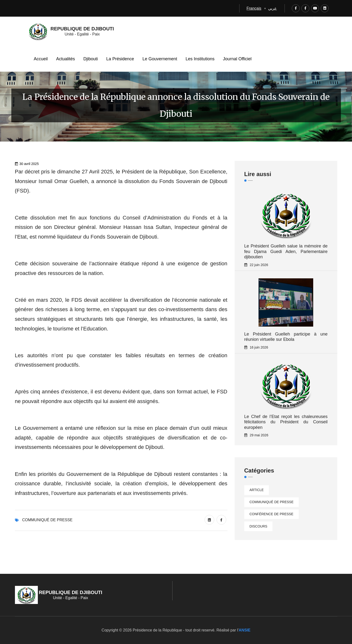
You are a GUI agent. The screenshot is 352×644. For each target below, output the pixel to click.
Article (257, 490)
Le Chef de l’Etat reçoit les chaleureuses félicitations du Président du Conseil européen (286, 422)
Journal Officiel (237, 59)
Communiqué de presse (47, 520)
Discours (259, 526)
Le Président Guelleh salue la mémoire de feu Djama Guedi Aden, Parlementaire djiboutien (286, 251)
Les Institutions (200, 59)
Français (254, 8)
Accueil (41, 59)
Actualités (66, 59)
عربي (272, 8)
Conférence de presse (272, 514)
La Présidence (120, 59)
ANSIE (245, 630)
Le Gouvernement (160, 59)
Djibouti (91, 59)
